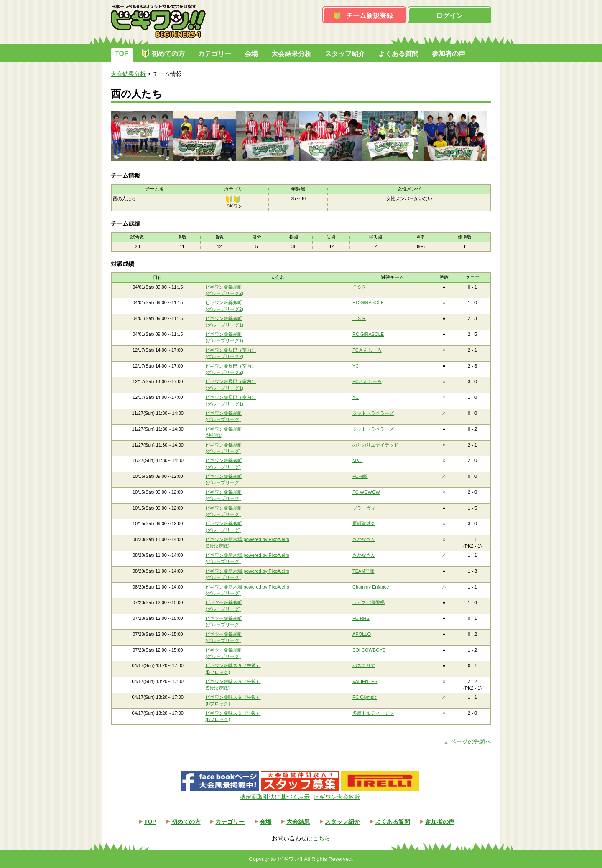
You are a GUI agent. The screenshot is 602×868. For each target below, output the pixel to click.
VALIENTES (365, 681)
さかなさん (364, 539)
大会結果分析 (291, 54)
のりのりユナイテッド (375, 445)
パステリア (364, 665)
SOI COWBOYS (369, 650)
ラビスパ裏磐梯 (369, 602)
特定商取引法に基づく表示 (275, 797)
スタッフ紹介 (345, 54)
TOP (122, 54)
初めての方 (168, 54)
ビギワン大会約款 (337, 797)
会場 (251, 54)
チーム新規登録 (370, 16)
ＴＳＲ (359, 287)
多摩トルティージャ (373, 713)
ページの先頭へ (471, 741)
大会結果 (298, 822)
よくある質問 (398, 54)
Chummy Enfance (371, 587)
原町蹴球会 (364, 523)
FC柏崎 (360, 476)
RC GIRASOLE (368, 302)
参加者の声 (449, 54)
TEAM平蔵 (363, 571)
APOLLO (362, 634)
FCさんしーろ (367, 350)
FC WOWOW (366, 492)
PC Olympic (365, 697)
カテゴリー (214, 54)
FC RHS (361, 618)
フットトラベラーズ (373, 413)
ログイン (449, 16)
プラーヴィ (364, 508)
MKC (357, 460)
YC (356, 366)
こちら (321, 838)
